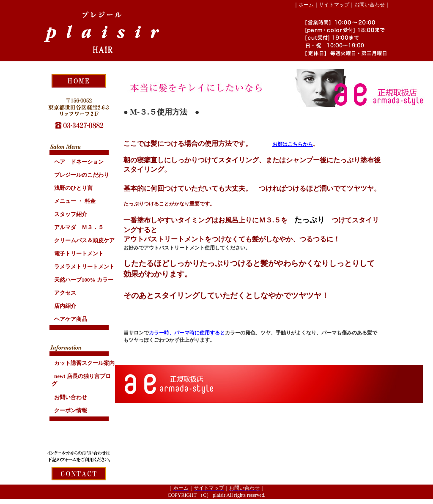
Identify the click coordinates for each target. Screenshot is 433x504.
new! (81, 380)
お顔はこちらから (293, 144)
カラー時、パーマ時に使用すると (187, 333)
